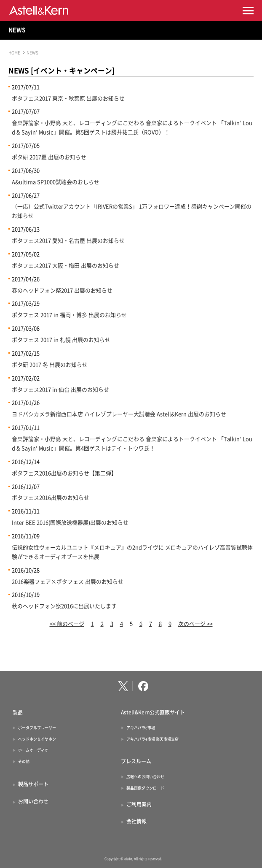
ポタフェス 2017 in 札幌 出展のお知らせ (61, 340)
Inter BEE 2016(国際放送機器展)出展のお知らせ (70, 523)
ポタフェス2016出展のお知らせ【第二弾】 (64, 473)
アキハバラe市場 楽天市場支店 (152, 739)
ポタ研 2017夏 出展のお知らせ (49, 157)
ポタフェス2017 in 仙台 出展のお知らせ (60, 390)
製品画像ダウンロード (145, 788)
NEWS (17, 30)
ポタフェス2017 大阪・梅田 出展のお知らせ (65, 266)
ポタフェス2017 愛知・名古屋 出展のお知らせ (68, 241)
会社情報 (136, 821)
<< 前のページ (67, 624)
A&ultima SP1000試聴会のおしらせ (56, 182)
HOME (14, 53)
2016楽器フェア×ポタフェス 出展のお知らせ (68, 582)
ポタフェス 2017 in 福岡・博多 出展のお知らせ (69, 315)
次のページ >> (195, 624)
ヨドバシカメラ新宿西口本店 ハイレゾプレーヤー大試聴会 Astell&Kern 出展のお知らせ (119, 414)
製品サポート (33, 784)
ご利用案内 (139, 804)
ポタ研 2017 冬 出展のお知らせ (50, 365)
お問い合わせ (33, 801)
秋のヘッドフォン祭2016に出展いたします (64, 606)
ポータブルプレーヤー (37, 728)
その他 (24, 761)
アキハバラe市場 (141, 728)
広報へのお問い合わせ (145, 777)
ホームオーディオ (33, 750)
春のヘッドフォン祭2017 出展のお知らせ (62, 291)
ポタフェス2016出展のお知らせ (51, 498)
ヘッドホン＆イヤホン (37, 739)
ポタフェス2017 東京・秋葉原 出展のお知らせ (68, 99)
